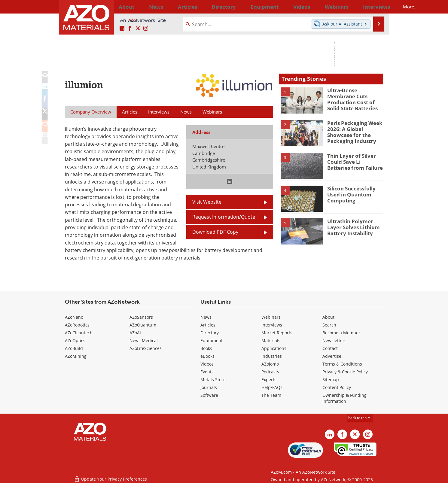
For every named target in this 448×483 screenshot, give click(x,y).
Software (209, 395)
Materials (271, 340)
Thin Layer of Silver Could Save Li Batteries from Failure (353, 161)
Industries (272, 356)
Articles (208, 325)
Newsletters (334, 340)
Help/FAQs (272, 387)
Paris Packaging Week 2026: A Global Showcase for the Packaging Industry (355, 131)
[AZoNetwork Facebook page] (130, 29)
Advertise (332, 356)
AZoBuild (74, 348)
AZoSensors (141, 317)
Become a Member (341, 333)
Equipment (212, 340)
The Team (271, 395)
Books (206, 348)
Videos (207, 364)
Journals (209, 387)
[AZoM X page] (138, 29)
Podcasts (270, 372)
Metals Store (213, 380)
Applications (274, 348)
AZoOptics (75, 340)
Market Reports (277, 333)
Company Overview (91, 112)
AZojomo (270, 364)
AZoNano (74, 317)
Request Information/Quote (224, 217)
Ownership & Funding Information (344, 398)
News (206, 317)
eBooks (207, 356)
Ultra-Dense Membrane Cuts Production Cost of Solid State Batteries (354, 96)
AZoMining (76, 356)
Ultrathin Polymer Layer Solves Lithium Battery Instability (355, 226)
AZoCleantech (79, 333)
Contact (330, 348)
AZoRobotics (77, 325)
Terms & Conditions (342, 364)
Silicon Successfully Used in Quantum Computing (349, 194)
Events (207, 372)
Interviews (272, 325)
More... (375, 7)
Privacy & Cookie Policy (345, 372)
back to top (360, 418)
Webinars (271, 317)
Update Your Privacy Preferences (110, 475)
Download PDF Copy (215, 232)
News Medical (144, 340)
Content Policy (337, 387)
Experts (269, 380)
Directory (208, 7)
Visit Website (207, 202)
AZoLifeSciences (146, 348)
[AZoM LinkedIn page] (122, 29)
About (328, 317)
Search (329, 325)
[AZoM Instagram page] (146, 29)
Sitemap (331, 380)
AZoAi (135, 333)
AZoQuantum (143, 325)
